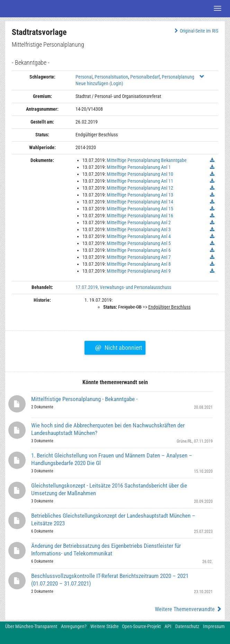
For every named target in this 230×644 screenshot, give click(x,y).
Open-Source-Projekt (141, 626)
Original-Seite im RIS (196, 31)
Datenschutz (187, 626)
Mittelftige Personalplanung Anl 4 (139, 236)
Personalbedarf (145, 77)
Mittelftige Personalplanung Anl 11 (140, 181)
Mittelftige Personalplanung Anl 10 (140, 174)
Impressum (214, 626)
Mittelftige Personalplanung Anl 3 (139, 229)
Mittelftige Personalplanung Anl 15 (140, 209)
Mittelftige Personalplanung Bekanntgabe (147, 160)
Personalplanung (178, 77)
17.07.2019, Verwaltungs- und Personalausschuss (123, 287)
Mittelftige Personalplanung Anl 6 (139, 250)
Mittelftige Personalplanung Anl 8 (139, 264)
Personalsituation (111, 77)
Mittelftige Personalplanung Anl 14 (140, 202)
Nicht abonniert (118, 347)
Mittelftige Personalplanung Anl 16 (140, 216)
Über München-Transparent (31, 626)
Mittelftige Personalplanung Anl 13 (140, 195)
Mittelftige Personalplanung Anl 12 (140, 188)
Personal (84, 77)
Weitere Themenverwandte (188, 609)
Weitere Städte (105, 626)
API (168, 626)
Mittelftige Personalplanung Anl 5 (139, 243)
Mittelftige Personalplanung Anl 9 (139, 271)
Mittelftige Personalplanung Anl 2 (139, 223)
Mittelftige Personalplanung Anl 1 (139, 167)
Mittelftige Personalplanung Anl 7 (139, 257)
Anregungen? (74, 626)
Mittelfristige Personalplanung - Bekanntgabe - (84, 399)
